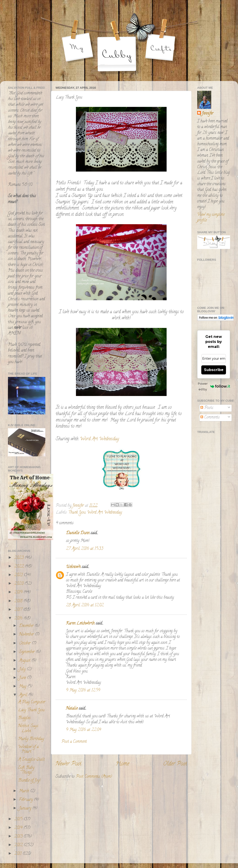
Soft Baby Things (26, 770)
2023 (19, 558)
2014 (19, 828)
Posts (207, 408)
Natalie (72, 709)
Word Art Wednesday (104, 513)
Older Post (175, 764)
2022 (20, 567)
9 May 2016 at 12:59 (83, 691)
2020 (19, 584)
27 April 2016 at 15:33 (85, 549)
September (27, 652)
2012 (19, 845)
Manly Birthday (31, 739)
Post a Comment (74, 742)
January (26, 809)
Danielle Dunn (78, 533)
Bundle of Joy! (29, 781)
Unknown (73, 567)
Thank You (77, 513)
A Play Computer (32, 702)
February (27, 800)
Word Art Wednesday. (100, 439)
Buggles (24, 718)
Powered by (214, 386)
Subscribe (214, 370)
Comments (210, 418)
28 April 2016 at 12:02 (85, 605)
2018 (19, 601)
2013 (19, 837)
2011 (18, 854)
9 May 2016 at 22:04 (84, 730)
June (23, 678)
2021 (19, 575)
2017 (19, 610)
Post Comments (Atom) (94, 777)
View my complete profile (211, 218)
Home (122, 764)
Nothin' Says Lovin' (28, 729)
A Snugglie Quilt (31, 760)
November (27, 635)
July (23, 669)
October (25, 644)
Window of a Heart (28, 750)
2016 (19, 619)
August (25, 661)
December (27, 626)
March (25, 791)
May (23, 687)
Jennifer (208, 114)
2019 (19, 593)
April (24, 695)
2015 (19, 819)
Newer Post (68, 764)
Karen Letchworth (80, 624)
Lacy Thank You (31, 710)
